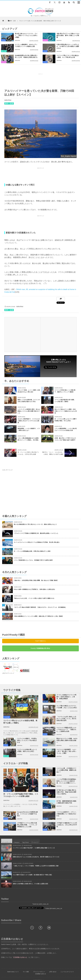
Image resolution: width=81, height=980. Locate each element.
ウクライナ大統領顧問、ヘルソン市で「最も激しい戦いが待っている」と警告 (66, 751)
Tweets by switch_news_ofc (40, 904)
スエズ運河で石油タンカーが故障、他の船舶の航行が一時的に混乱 (32, 875)
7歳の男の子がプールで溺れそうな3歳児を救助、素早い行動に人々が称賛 (68, 35)
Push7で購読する (40, 641)
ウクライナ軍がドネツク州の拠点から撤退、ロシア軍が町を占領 (68, 56)
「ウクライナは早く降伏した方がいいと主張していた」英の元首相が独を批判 (66, 719)
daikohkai (17, 40)
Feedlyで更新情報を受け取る (40, 648)
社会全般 (3, 40)
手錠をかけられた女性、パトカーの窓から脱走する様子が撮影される (34, 598)
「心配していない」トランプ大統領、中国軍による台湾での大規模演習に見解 (36, 866)
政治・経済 (45, 701)
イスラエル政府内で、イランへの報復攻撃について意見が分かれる (66, 814)
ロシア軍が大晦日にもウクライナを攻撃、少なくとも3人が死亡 (67, 707)
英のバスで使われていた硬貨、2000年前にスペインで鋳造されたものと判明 (66, 411)
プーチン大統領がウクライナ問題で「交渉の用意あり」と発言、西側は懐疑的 (66, 697)
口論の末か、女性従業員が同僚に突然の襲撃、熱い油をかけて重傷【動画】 (36, 580)
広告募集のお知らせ (41, 974)
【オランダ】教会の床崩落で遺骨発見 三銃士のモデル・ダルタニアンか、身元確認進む (40, 607)
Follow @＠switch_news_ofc (54, 909)
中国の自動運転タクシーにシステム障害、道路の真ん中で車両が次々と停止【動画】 (39, 616)
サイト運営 (26, 972)
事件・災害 (4, 51)
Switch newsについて (13, 972)
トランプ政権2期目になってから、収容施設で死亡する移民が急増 (33, 560)
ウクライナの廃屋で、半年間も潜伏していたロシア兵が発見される (27, 740)
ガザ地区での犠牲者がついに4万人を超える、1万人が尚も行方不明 (67, 825)
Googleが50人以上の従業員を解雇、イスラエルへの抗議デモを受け (27, 814)
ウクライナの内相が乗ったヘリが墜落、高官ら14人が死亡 (27, 750)
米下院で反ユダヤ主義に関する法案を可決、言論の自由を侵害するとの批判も (66, 792)
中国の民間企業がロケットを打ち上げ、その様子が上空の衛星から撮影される (68, 46)
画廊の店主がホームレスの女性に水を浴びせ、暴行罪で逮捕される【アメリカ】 (36, 857)
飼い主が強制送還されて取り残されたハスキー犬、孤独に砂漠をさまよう (35, 524)
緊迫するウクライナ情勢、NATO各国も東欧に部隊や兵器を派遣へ (67, 740)
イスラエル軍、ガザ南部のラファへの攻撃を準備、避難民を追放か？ (66, 770)
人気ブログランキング (8, 673)
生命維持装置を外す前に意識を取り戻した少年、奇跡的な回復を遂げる (26, 56)
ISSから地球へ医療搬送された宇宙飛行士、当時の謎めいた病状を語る (34, 589)
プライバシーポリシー (39, 972)
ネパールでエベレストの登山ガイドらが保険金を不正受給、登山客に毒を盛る (37, 542)
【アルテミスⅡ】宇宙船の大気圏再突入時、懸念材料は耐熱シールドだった (36, 533)
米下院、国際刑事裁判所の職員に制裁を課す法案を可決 (66, 802)
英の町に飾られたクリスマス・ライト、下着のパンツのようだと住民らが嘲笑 (26, 35)
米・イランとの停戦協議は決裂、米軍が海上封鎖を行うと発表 (32, 551)
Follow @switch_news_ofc (66, 368)
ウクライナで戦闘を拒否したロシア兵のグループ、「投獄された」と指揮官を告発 (66, 730)
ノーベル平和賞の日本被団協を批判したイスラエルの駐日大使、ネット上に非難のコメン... (66, 781)
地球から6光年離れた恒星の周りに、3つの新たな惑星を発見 (30, 884)
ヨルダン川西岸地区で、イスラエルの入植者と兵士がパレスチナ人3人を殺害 (29, 421)
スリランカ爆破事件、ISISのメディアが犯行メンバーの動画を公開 (26, 45)
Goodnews (45, 40)
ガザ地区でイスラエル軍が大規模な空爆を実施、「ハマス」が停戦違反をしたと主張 (27, 825)
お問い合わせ (53, 972)
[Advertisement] (40, 81)
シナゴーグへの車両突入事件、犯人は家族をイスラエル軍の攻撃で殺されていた (29, 411)
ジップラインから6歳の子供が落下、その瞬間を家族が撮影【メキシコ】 (34, 848)
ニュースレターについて (67, 972)
